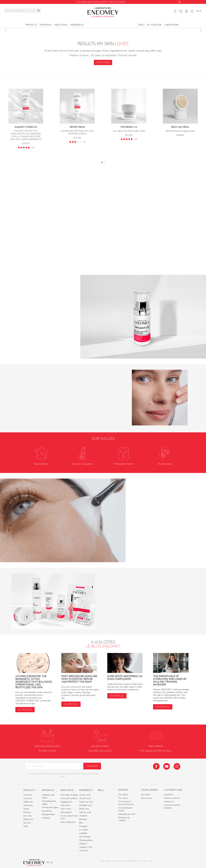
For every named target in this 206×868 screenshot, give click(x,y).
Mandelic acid (85, 805)
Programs (46, 25)
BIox (81, 823)
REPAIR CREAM (77, 127)
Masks (26, 809)
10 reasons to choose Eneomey (126, 803)
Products (31, 25)
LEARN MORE (103, 62)
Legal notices (106, 861)
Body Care (28, 819)
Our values (123, 798)
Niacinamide (85, 837)
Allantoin (83, 816)
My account (146, 798)
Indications (61, 25)
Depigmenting (48, 814)
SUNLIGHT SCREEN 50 (26, 127)
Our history (123, 795)
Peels (142, 25)
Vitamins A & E (86, 847)
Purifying (46, 818)
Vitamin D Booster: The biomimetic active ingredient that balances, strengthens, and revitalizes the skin (34, 682)
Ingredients (77, 25)
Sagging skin (66, 802)
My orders (146, 795)
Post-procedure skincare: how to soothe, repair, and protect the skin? (79, 679)
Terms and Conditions (128, 861)
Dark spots (66, 805)
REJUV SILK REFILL (180, 127)
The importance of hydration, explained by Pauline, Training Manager (170, 680)
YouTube (167, 766)
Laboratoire (171, 25)
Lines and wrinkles (69, 798)
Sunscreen (28, 805)
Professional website (124, 819)
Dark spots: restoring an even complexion (125, 678)
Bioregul (83, 819)
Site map (115, 861)
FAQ (151, 861)
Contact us (169, 801)
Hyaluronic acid (86, 802)
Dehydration (66, 812)
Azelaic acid (85, 795)
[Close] (180, 2)
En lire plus (25, 710)
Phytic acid (84, 809)
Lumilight (83, 833)
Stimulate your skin (127, 814)
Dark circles (66, 809)
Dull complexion (68, 822)
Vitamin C (83, 844)
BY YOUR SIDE (154, 25)
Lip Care (27, 823)
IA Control (84, 830)
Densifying (47, 811)
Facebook (156, 766)
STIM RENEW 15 (129, 127)
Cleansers (28, 795)
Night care (28, 802)
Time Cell (83, 851)
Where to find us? (172, 798)
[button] (15, 29)
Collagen (83, 826)
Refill (26, 826)
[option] (103, 29)
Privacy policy (143, 861)
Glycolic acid (85, 798)
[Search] (23, 11)
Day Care (28, 798)
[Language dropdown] (199, 11)
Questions (169, 795)
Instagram (177, 766)
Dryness (27, 812)
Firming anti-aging (50, 807)
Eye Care (28, 816)
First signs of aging (69, 795)
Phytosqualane (86, 840)
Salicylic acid (85, 812)
